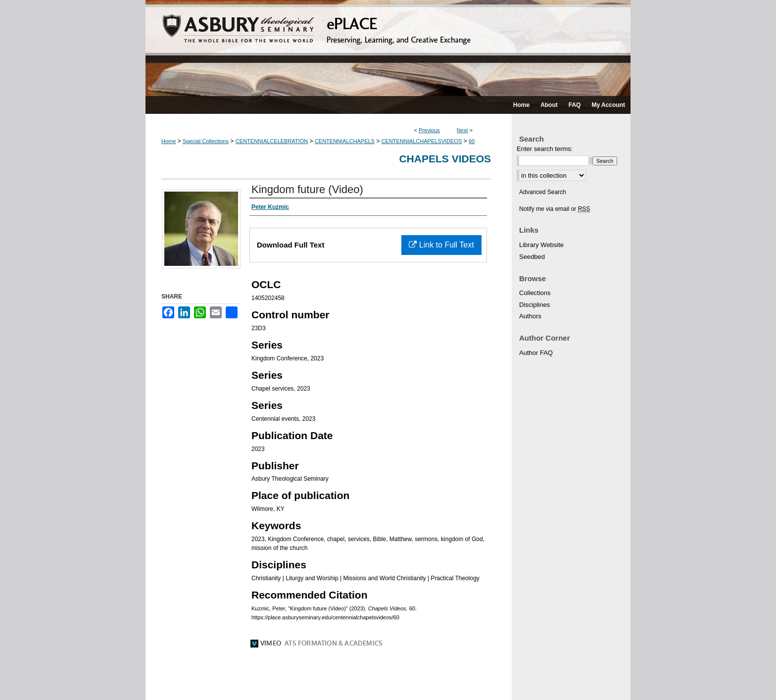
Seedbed (532, 257)
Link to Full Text (441, 245)
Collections (535, 293)
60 (472, 141)
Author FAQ (536, 353)
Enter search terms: (545, 149)
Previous (429, 130)
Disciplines (534, 305)
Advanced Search (543, 192)
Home (169, 141)
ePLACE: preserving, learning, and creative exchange (388, 48)
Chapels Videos (445, 159)
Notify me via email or (555, 209)
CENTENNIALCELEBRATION (272, 141)
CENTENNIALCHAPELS (345, 141)
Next (462, 130)
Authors (530, 316)
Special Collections (206, 141)
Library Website (541, 245)
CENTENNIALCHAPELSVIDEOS (422, 141)
